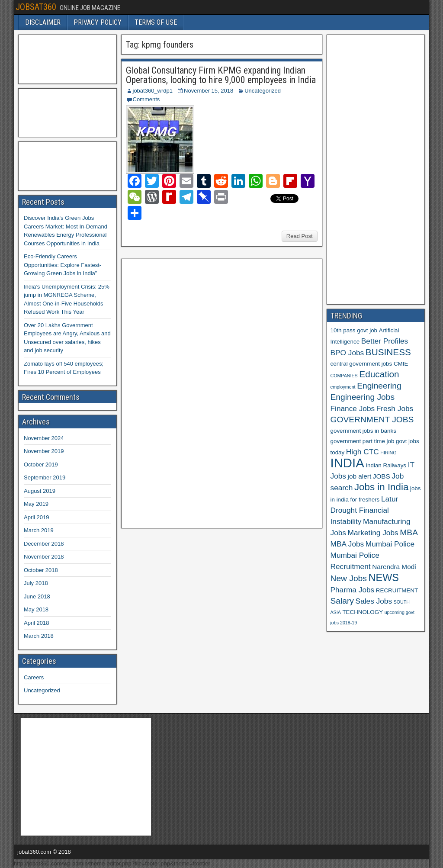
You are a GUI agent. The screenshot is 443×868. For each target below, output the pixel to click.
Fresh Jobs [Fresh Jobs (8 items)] (395, 408)
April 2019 (37, 517)
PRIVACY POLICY (98, 22)
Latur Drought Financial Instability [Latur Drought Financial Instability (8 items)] (364, 510)
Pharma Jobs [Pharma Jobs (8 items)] (353, 590)
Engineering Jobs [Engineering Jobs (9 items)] (363, 397)
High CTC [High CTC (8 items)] (363, 452)
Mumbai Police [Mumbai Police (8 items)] (390, 544)
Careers (34, 677)
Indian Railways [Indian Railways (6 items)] (386, 465)
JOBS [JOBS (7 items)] (382, 476)
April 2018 (37, 623)
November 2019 (44, 451)
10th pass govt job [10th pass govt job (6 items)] (354, 330)
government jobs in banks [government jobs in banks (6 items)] (363, 431)
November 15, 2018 (209, 91)
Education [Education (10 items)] (379, 374)
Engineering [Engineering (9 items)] (379, 386)
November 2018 (44, 557)
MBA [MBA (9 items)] (409, 532)
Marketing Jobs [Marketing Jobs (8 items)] (373, 533)
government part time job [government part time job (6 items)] (363, 441)
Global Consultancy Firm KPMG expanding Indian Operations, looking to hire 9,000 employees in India (221, 75)
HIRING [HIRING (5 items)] (388, 453)
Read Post (300, 236)
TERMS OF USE (156, 22)
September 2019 (45, 477)
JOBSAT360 (36, 7)
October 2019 (41, 465)
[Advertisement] (190, 392)
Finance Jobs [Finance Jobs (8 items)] (353, 408)
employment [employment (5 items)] (343, 387)
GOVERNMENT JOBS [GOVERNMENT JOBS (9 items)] (372, 420)
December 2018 (44, 544)
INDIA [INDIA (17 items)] (347, 463)
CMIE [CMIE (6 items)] (401, 364)
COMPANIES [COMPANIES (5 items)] (344, 376)
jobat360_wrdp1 (153, 91)
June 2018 (37, 596)
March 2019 (39, 530)
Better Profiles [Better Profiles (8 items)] (385, 341)
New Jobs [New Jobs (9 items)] (349, 578)
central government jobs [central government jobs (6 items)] (361, 364)
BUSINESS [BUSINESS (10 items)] (388, 352)
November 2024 (44, 438)
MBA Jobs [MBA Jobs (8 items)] (347, 544)
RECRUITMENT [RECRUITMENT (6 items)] (397, 590)
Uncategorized (263, 91)
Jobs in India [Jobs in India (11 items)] (381, 487)
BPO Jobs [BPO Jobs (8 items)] (347, 353)
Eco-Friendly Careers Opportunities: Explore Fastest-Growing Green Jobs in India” (63, 265)
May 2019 (36, 504)
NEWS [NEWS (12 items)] (384, 578)
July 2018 (36, 583)
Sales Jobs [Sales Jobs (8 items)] (374, 601)
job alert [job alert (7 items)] (360, 476)
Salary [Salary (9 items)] (342, 601)
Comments (146, 99)
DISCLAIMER (43, 22)
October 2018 (41, 570)
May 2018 (36, 609)
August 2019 (40, 491)
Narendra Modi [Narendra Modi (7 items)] (394, 567)
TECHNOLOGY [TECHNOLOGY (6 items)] (363, 612)
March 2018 (39, 636)
